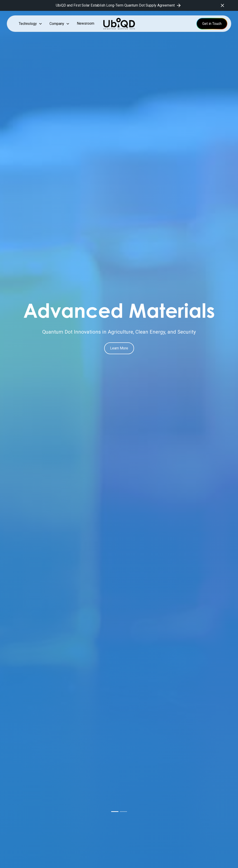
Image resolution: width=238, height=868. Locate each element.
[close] (222, 5)
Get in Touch (212, 24)
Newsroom (86, 23)
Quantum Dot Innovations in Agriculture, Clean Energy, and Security (119, 332)
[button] (31, 24)
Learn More (119, 348)
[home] (119, 24)
